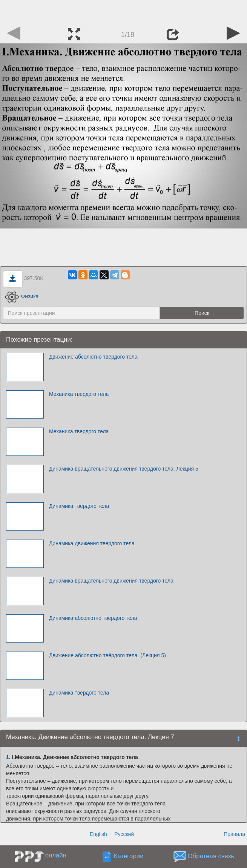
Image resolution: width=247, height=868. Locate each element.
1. (8, 757)
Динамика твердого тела (79, 506)
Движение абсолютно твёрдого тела (93, 357)
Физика (22, 296)
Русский (124, 834)
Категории (129, 856)
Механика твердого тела (79, 394)
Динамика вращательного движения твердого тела (111, 581)
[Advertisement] (124, 11)
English (98, 834)
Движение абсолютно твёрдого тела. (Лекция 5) (107, 655)
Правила (234, 834)
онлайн (56, 855)
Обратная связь (211, 856)
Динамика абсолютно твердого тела (93, 618)
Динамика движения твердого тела (92, 543)
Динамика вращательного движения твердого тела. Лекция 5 (124, 469)
